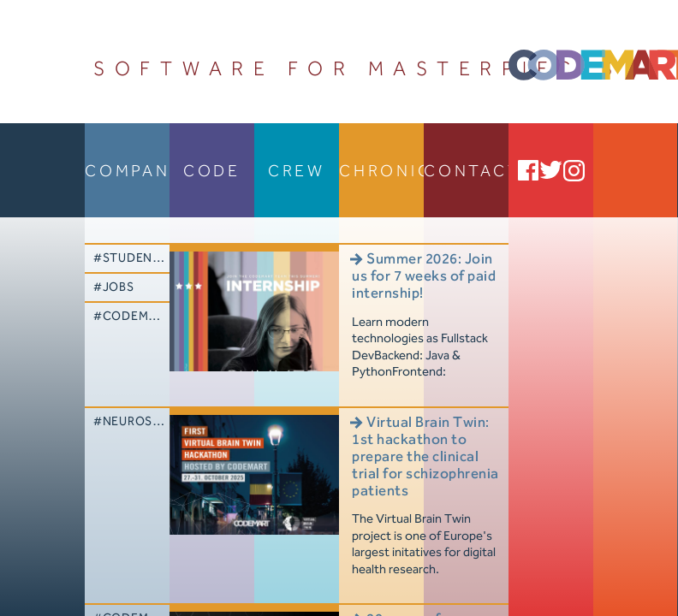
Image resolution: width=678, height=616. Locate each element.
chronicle (381, 172)
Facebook (528, 170)
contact (466, 172)
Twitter (551, 170)
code (212, 172)
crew (297, 172)
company (127, 172)
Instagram (574, 170)
